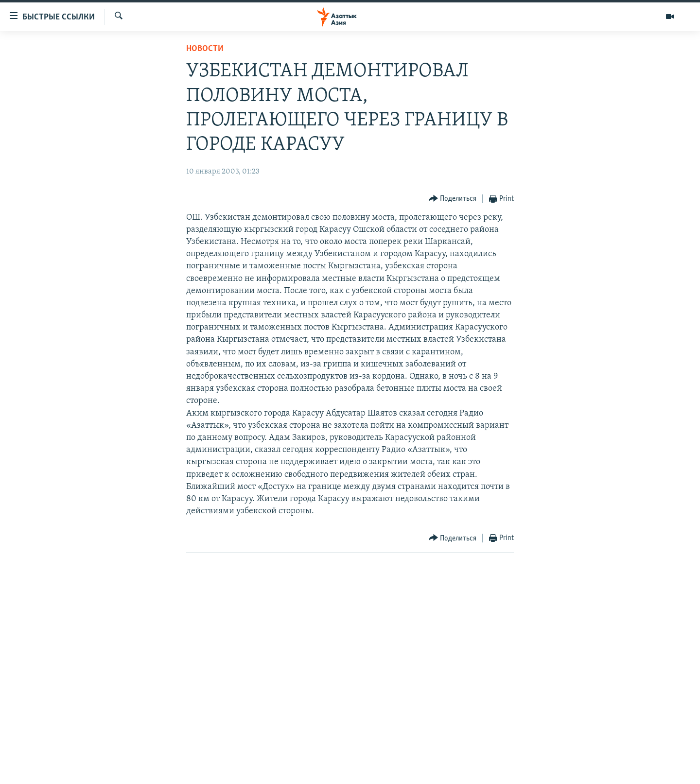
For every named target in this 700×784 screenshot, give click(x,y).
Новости (205, 49)
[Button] (453, 199)
